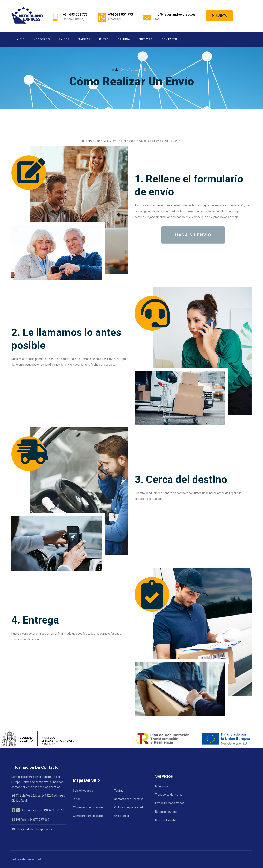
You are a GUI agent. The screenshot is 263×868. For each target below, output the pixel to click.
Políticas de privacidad (128, 807)
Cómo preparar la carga (88, 816)
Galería (124, 39)
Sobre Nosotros (83, 791)
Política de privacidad (26, 859)
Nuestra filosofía (166, 820)
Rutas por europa (166, 812)
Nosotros (42, 39)
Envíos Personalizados (170, 803)
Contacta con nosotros (129, 799)
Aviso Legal (121, 816)
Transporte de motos (169, 795)
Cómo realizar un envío (88, 807)
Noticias (146, 39)
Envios (64, 39)
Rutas (104, 39)
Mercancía (162, 786)
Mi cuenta (219, 16)
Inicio (20, 39)
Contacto (169, 39)
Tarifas (84, 39)
